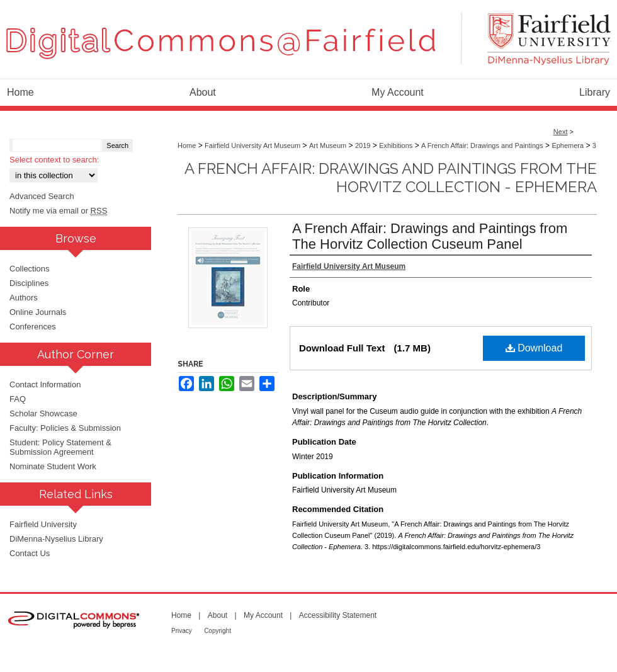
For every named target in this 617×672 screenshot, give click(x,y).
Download (534, 348)
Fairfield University (43, 524)
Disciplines (29, 283)
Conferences (33, 327)
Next (561, 132)
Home (187, 145)
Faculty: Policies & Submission (65, 428)
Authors (24, 298)
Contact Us (30, 553)
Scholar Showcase (43, 413)
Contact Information (45, 384)
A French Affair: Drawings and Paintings (482, 145)
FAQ (18, 399)
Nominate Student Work (53, 466)
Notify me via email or (58, 211)
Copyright (218, 631)
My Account (263, 615)
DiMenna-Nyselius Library (56, 539)
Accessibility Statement (338, 615)
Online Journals (38, 312)
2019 (363, 145)
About (218, 615)
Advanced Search (42, 196)
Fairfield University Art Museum (252, 145)
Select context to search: (54, 160)
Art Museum (328, 145)
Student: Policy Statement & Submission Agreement (60, 447)
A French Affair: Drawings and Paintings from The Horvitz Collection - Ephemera (391, 178)
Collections (30, 269)
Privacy (182, 631)
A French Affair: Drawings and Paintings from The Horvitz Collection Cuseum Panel (430, 236)
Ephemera (568, 145)
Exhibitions (396, 145)
